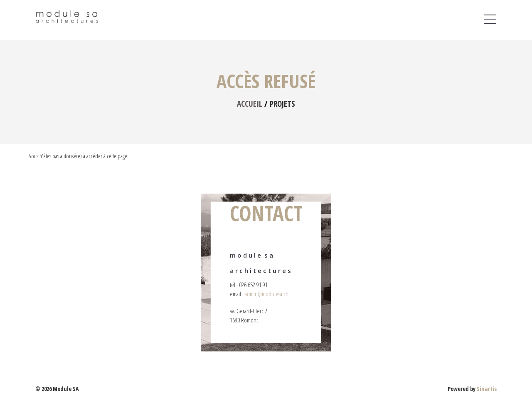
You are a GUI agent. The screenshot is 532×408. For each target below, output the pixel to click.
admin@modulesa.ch (267, 294)
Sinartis (487, 389)
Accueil (250, 104)
